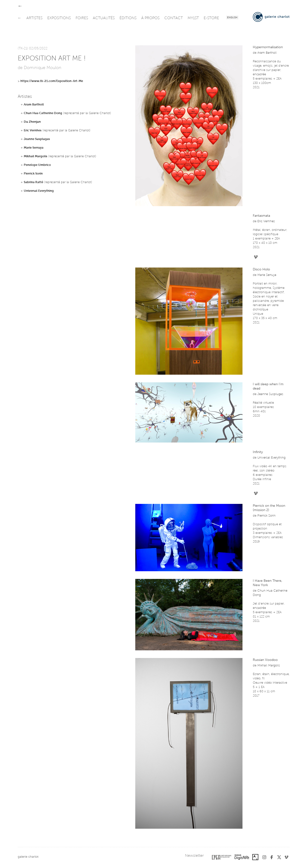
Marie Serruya (34, 148)
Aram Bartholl (34, 105)
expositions (59, 18)
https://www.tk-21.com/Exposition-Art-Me (52, 81)
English (232, 18)
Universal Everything (39, 191)
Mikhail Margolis (35, 156)
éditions (128, 18)
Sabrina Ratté (33, 182)
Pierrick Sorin (33, 174)
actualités (104, 18)
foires (82, 18)
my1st (193, 18)
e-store (211, 18)
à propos (150, 18)
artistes (34, 18)
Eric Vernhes (33, 131)
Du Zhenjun (32, 122)
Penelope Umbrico (37, 165)
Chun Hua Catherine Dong (43, 113)
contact (174, 18)
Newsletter (194, 856)
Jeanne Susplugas (37, 139)
